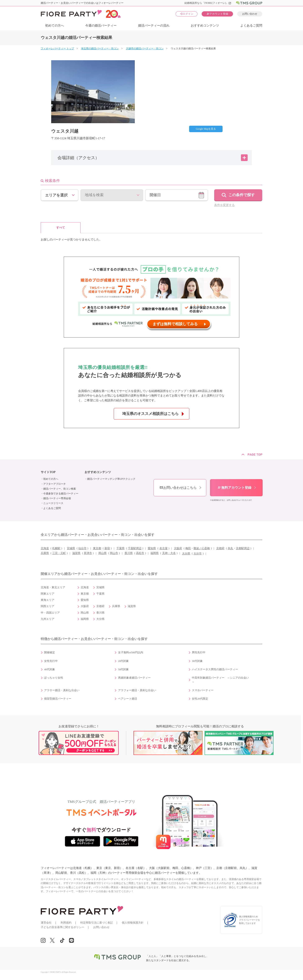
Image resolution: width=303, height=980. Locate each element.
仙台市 (82, 548)
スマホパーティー (203, 690)
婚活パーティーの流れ (154, 26)
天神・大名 (169, 553)
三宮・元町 (59, 553)
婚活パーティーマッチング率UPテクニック (111, 479)
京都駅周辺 (243, 548)
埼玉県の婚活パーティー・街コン (100, 49)
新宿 (107, 548)
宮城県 (71, 548)
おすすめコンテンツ (205, 26)
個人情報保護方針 (133, 923)
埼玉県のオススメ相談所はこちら (150, 414)
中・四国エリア (50, 613)
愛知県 (152, 548)
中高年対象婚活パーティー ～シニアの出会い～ (220, 680)
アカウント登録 (217, 14)
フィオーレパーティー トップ (57, 49)
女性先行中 (51, 661)
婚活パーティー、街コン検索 (60, 489)
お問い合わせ (250, 14)
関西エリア (48, 606)
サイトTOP (48, 472)
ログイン (187, 14)
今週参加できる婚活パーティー (61, 494)
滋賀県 (76, 553)
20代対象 (123, 661)
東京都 (97, 548)
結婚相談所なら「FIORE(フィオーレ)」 (208, 3)
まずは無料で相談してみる (175, 324)
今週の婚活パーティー (101, 26)
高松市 (140, 553)
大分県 (186, 554)
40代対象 (50, 669)
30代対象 (197, 661)
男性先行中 (199, 652)
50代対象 (123, 669)
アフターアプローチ (55, 484)
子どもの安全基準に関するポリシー (62, 927)
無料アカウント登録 (234, 488)
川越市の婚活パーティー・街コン (145, 49)
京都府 (220, 548)
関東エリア (48, 594)
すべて (61, 228)
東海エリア (48, 600)
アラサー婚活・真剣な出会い (62, 690)
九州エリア (48, 619)
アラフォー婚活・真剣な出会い (137, 690)
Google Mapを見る (206, 129)
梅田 (188, 548)
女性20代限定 (200, 699)
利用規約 (66, 923)
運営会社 (46, 923)
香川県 (129, 553)
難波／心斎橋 (202, 548)
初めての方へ (55, 26)
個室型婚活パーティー (58, 699)
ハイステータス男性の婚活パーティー (215, 669)
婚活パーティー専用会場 (57, 498)
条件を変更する (224, 205)
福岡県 (155, 553)
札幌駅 (56, 548)
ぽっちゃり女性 (54, 678)
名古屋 (164, 548)
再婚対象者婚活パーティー (134, 678)
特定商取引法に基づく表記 (97, 923)
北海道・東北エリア (53, 587)
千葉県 (120, 548)
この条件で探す (242, 195)
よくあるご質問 (251, 26)
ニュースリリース (53, 503)
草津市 (88, 553)
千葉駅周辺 (135, 548)
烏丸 (230, 548)
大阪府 (178, 548)
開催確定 (50, 652)
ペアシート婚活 (128, 699)
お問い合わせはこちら (178, 488)
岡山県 (102, 553)
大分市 (198, 554)
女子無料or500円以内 (131, 652)
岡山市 (114, 553)
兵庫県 (45, 553)
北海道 (45, 548)
